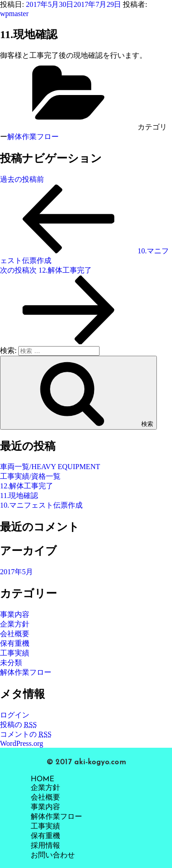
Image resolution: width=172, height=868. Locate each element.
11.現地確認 (19, 496)
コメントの (26, 734)
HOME (42, 779)
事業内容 (15, 614)
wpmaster (14, 14)
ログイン (15, 715)
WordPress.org (22, 743)
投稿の (18, 725)
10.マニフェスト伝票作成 (41, 505)
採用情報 (45, 846)
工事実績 (15, 653)
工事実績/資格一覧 (30, 476)
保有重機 (15, 643)
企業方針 (15, 624)
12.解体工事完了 (27, 486)
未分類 (11, 663)
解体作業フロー (33, 137)
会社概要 (15, 634)
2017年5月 (17, 572)
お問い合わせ (53, 856)
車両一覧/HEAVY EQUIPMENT (50, 467)
